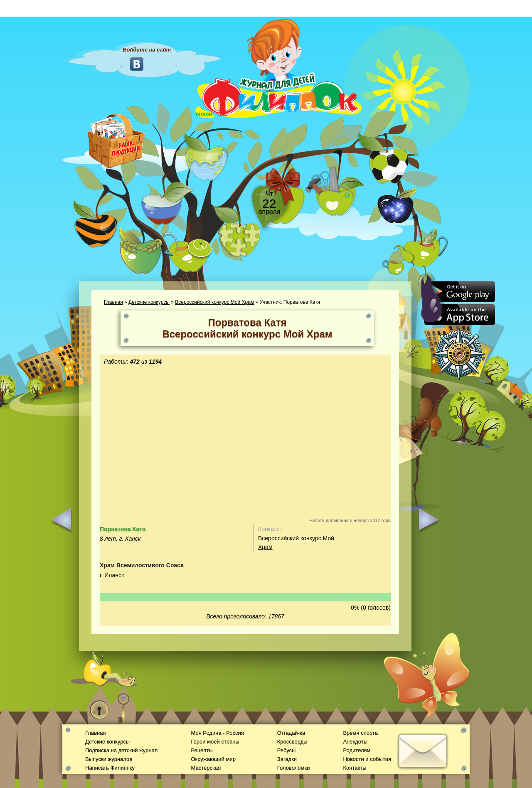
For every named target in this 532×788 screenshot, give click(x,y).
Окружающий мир (213, 759)
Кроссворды (292, 742)
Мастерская (206, 768)
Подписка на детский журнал (121, 750)
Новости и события (367, 759)
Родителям (357, 750)
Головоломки (294, 768)
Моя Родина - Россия (217, 733)
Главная (113, 302)
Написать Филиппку (110, 768)
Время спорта (360, 733)
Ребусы (287, 750)
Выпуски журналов (109, 759)
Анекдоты (355, 742)
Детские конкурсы (149, 302)
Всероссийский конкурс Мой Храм (214, 302)
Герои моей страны (215, 742)
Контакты (355, 768)
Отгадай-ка (291, 733)
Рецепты (202, 750)
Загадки (287, 759)
